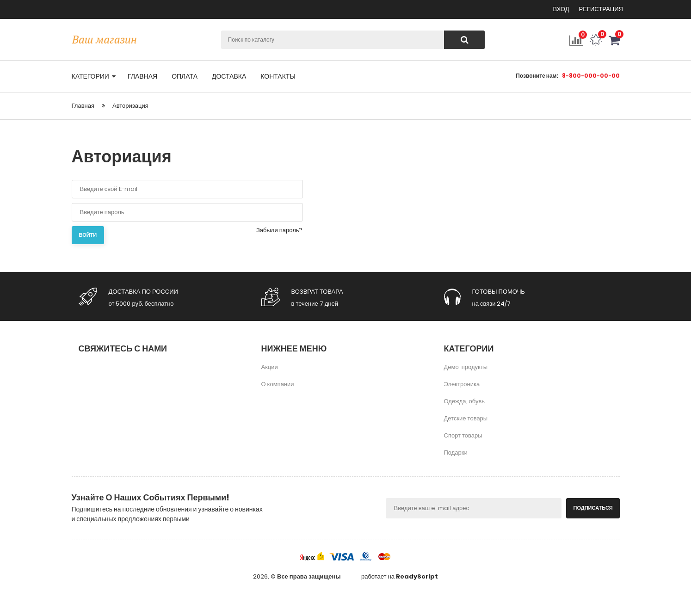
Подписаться (593, 508)
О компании (278, 384)
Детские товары (466, 418)
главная (142, 76)
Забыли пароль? (280, 230)
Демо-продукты (466, 367)
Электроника (462, 384)
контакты (278, 76)
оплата (185, 76)
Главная (83, 106)
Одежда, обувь (465, 401)
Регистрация (601, 9)
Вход (562, 9)
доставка (229, 76)
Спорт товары (463, 435)
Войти (88, 235)
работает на (400, 577)
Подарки (456, 453)
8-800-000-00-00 (591, 76)
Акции (270, 367)
